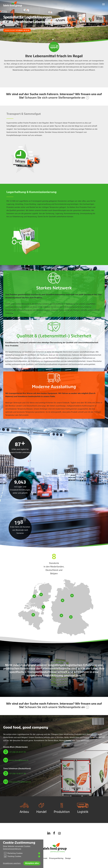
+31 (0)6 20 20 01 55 (17, 752)
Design (68, 858)
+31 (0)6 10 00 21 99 (17, 774)
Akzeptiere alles (32, 863)
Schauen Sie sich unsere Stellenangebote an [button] (55, 98)
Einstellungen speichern (12, 863)
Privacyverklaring (56, 858)
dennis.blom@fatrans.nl (18, 760)
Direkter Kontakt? (17, 30)
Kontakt (44, 858)
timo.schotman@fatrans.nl (20, 782)
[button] (103, 4)
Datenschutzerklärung (12, 849)
